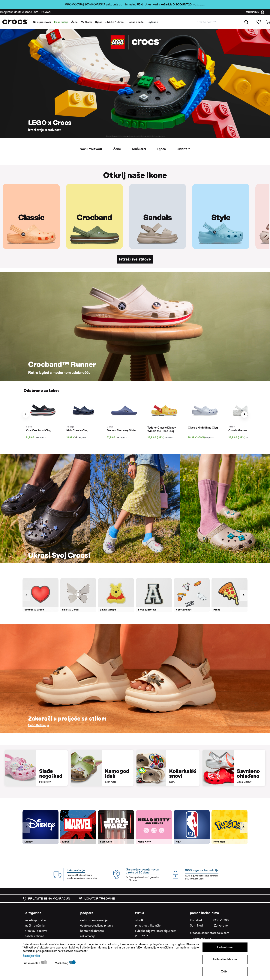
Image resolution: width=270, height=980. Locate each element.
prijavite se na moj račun (46, 899)
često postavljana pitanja (97, 926)
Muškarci (86, 22)
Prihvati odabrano (225, 959)
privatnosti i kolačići (148, 926)
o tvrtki (140, 920)
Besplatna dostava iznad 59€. (19, 12)
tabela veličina (35, 936)
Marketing (62, 963)
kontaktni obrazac (92, 931)
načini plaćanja (35, 926)
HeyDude (152, 22)
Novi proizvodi (42, 22)
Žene (75, 22)
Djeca (99, 22)
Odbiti (225, 971)
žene (117, 149)
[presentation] (26, 415)
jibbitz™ (184, 149)
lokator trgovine (97, 899)
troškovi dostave (36, 931)
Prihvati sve (225, 947)
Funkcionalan (32, 963)
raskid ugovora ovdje (94, 920)
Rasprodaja (61, 22)
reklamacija (88, 936)
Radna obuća (136, 22)
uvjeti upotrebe (36, 920)
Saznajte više (31, 956)
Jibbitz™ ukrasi (115, 22)
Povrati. (46, 12)
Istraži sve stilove (135, 259)
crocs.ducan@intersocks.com (210, 933)
